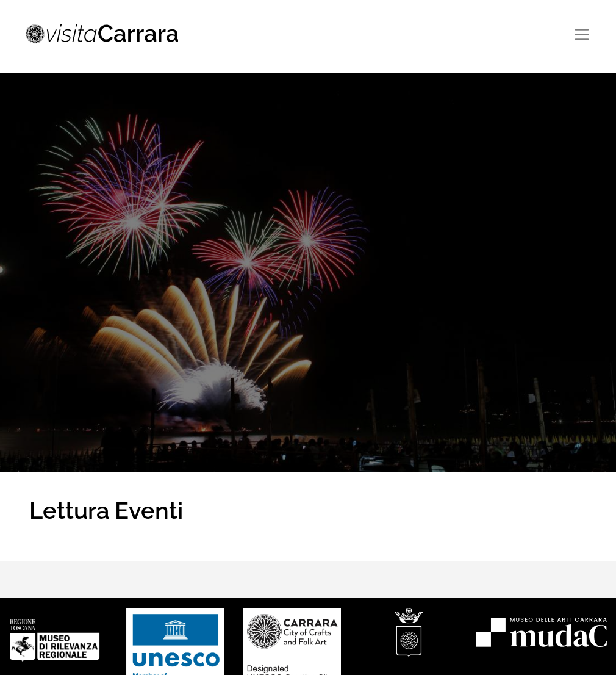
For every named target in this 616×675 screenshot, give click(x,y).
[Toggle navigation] (582, 34)
